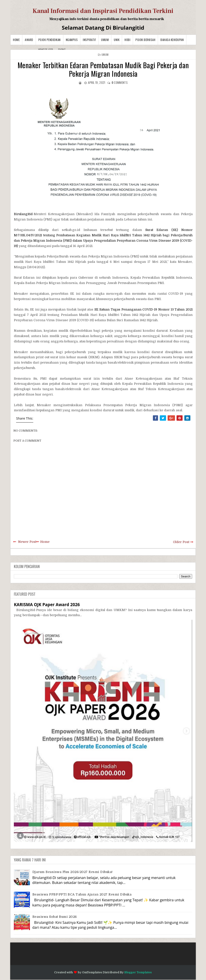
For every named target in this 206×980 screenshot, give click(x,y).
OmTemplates (92, 972)
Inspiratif (89, 40)
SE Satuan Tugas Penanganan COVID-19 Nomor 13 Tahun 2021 (144, 309)
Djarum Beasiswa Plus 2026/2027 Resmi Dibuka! (73, 872)
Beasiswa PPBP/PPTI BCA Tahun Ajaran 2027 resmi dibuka (82, 894)
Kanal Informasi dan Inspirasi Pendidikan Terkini (103, 11)
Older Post (181, 542)
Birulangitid (23, 214)
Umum (105, 40)
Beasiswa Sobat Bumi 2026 (55, 917)
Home (16, 40)
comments (120, 82)
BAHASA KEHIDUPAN (172, 40)
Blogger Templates (138, 972)
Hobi (127, 40)
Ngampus (72, 40)
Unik (117, 40)
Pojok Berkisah (145, 40)
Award (29, 40)
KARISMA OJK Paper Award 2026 (47, 604)
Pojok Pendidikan (50, 40)
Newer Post (27, 542)
